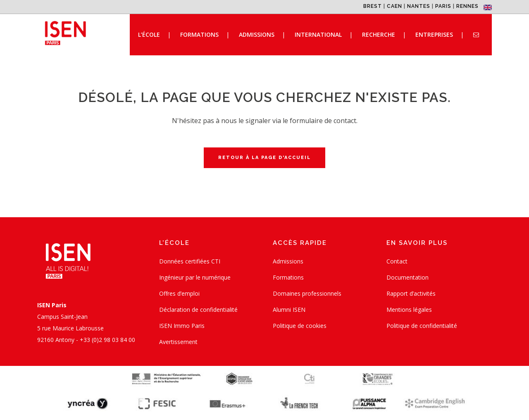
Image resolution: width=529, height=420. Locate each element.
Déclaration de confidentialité (198, 310)
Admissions (288, 261)
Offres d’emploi (179, 293)
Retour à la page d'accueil (264, 158)
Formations (288, 277)
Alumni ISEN (289, 310)
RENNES (467, 6)
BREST (373, 6)
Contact (397, 261)
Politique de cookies (300, 326)
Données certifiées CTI (190, 261)
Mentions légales (409, 310)
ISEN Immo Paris (182, 326)
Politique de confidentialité (422, 326)
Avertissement (178, 342)
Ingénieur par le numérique (195, 277)
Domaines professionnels (307, 293)
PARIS (443, 6)
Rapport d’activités (411, 293)
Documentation (407, 277)
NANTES (419, 6)
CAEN (394, 6)
